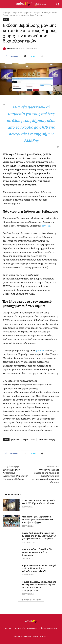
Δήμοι (26, 440)
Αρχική (6, 13)
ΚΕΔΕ (33, 440)
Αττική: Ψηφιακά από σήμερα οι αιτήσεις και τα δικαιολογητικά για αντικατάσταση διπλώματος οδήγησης (46, 476)
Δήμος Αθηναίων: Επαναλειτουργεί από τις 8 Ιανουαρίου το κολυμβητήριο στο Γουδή (39, 568)
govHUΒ (40, 350)
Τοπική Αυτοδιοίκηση (46, 440)
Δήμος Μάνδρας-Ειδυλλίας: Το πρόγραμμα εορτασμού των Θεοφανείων (37, 552)
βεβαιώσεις (16, 440)
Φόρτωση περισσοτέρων (31, 599)
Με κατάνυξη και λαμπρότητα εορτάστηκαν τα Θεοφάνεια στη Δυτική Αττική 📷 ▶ (38, 520)
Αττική (13, 13)
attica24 (11, 49)
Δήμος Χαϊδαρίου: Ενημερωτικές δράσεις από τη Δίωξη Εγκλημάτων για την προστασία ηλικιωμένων (39, 536)
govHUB (46, 226)
